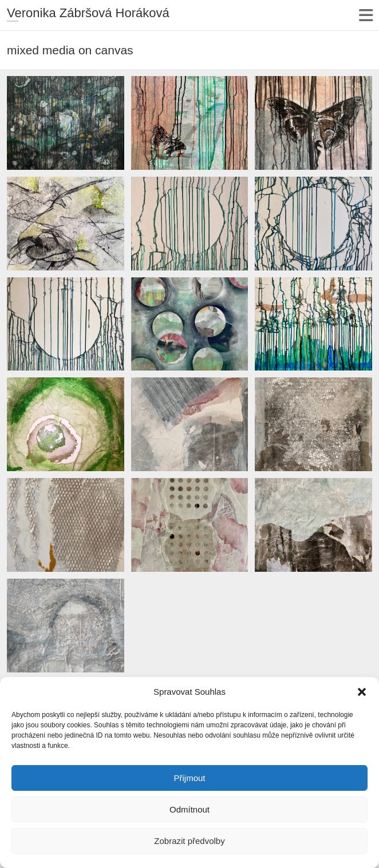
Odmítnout (189, 809)
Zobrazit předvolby (189, 841)
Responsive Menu (366, 15)
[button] (362, 692)
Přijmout (189, 778)
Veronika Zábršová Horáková (88, 13)
